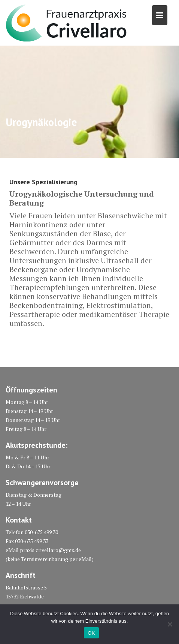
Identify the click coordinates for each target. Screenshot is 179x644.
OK (91, 633)
